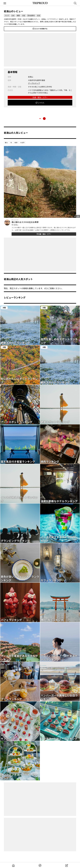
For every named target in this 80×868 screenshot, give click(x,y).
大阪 (24, 15)
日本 (13, 15)
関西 (18, 15)
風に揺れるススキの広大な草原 (44, 223)
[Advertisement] (40, 50)
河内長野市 (31, 15)
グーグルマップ (34, 83)
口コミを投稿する (40, 29)
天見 (39, 15)
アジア (7, 15)
